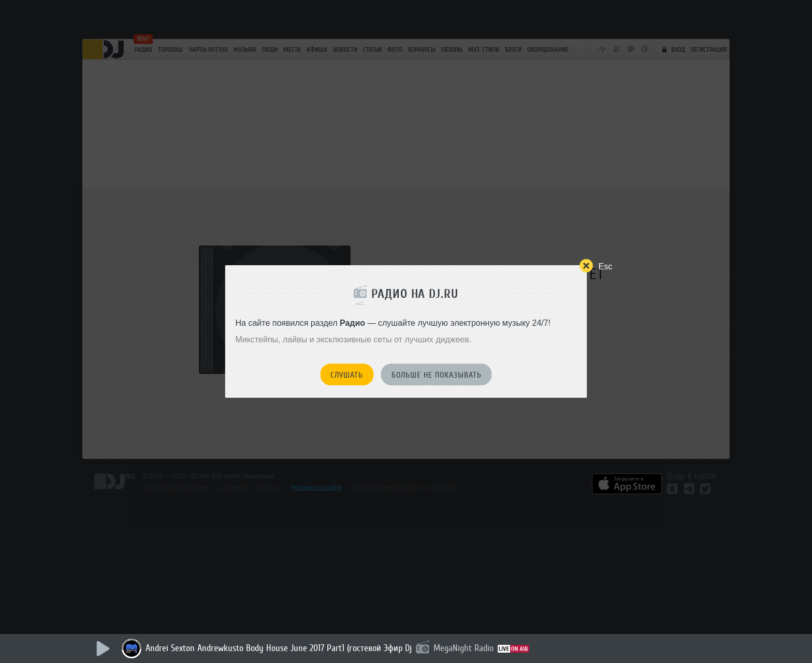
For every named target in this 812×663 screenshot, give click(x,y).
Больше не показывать (437, 375)
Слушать (347, 375)
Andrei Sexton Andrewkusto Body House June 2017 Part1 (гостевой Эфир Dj (279, 648)
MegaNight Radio (463, 648)
